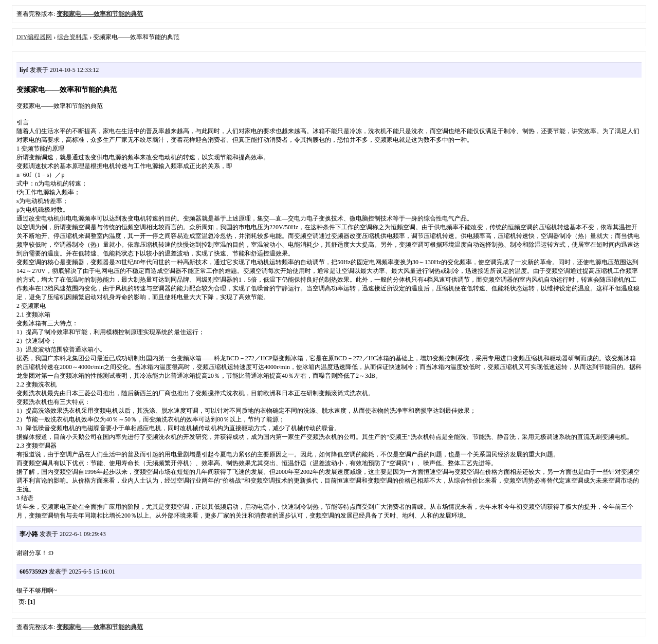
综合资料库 (72, 37)
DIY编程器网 (34, 37)
